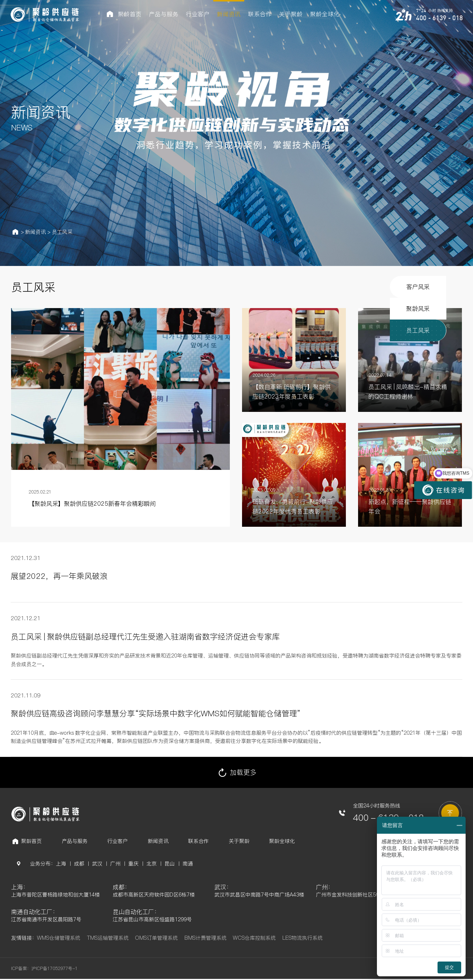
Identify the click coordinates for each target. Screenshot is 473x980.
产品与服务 (75, 841)
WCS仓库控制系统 (254, 939)
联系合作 (198, 841)
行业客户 (118, 841)
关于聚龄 (239, 841)
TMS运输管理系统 (108, 939)
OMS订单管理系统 (156, 939)
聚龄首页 (31, 841)
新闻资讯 (35, 232)
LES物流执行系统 (302, 939)
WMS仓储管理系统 (59, 939)
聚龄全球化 (282, 841)
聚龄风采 (372, 287)
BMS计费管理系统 (205, 939)
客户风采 (313, 287)
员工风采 (62, 232)
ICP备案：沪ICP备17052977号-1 (44, 969)
